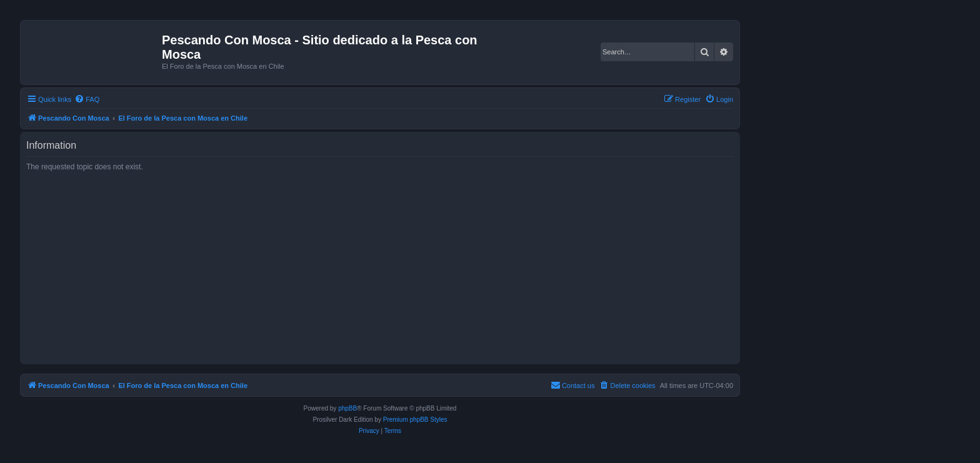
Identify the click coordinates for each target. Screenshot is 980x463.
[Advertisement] (401, 267)
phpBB (347, 408)
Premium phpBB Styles (415, 420)
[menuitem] (87, 99)
